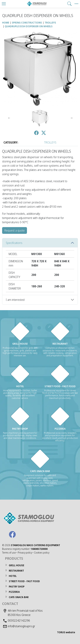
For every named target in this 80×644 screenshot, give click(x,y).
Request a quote (15, 230)
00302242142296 (19, 620)
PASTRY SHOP (17, 586)
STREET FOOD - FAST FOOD (24, 581)
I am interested (15, 300)
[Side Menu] (76, 4)
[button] (69, 4)
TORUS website (66, 632)
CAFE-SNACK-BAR (19, 597)
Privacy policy (25, 553)
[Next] (71, 118)
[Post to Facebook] (36, 133)
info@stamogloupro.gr (21, 626)
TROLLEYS (50, 142)
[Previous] (9, 118)
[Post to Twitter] (44, 133)
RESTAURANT (16, 571)
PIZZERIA (14, 592)
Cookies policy (42, 553)
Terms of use (9, 553)
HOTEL (13, 576)
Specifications (14, 243)
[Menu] (4, 4)
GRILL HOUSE (16, 565)
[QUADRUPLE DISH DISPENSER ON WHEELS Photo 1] (40, 118)
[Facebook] (12, 534)
